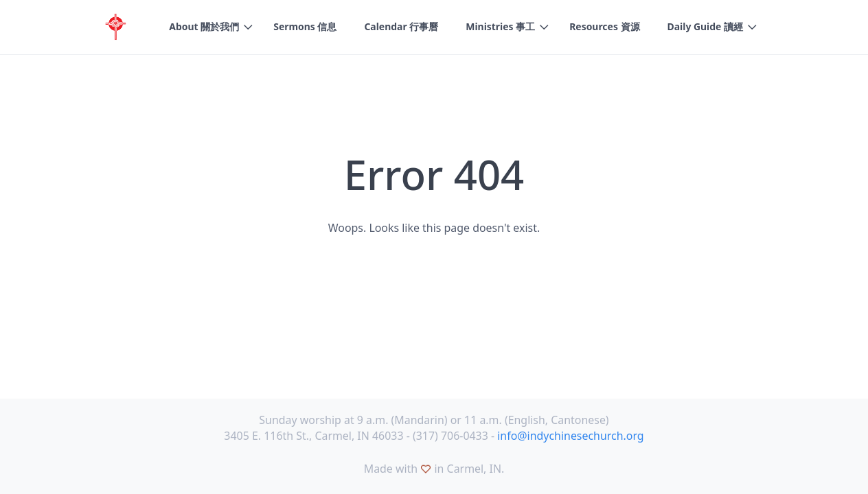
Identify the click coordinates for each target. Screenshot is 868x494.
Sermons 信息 (305, 26)
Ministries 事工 (500, 26)
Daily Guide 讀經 (706, 26)
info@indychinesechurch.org (570, 436)
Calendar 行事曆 (401, 26)
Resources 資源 (604, 26)
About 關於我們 (204, 26)
